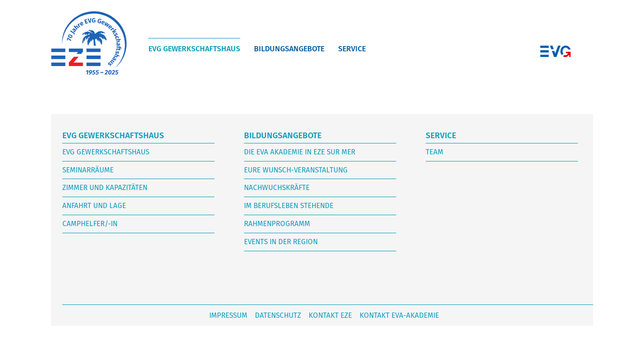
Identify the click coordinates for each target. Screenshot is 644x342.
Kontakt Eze (330, 315)
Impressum (228, 315)
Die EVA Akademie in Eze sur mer (300, 152)
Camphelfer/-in (90, 224)
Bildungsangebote (289, 49)
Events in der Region (281, 242)
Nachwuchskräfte (277, 188)
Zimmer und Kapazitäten (105, 188)
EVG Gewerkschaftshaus (194, 49)
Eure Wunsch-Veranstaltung (296, 170)
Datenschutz (278, 315)
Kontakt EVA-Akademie (399, 315)
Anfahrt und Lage (94, 206)
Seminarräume (88, 170)
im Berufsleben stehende (289, 206)
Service (352, 49)
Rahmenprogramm (277, 224)
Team (434, 152)
